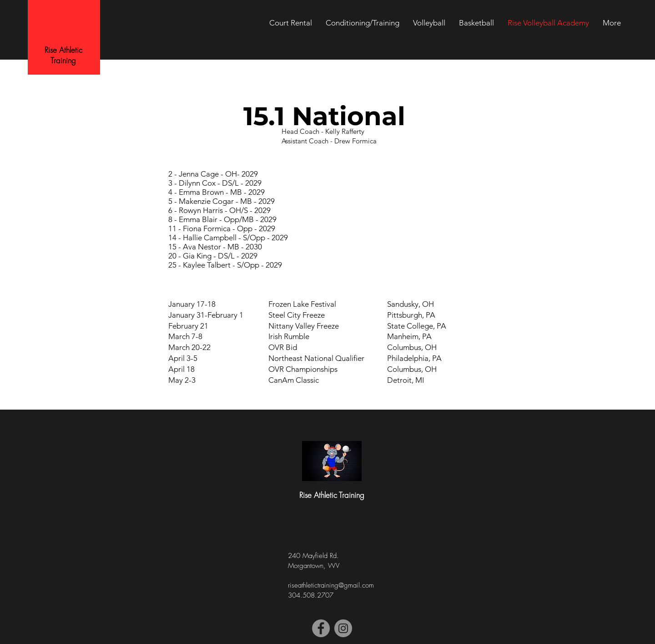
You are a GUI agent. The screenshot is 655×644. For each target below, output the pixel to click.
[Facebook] (321, 628)
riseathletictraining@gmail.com (331, 585)
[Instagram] (343, 628)
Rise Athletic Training (63, 55)
